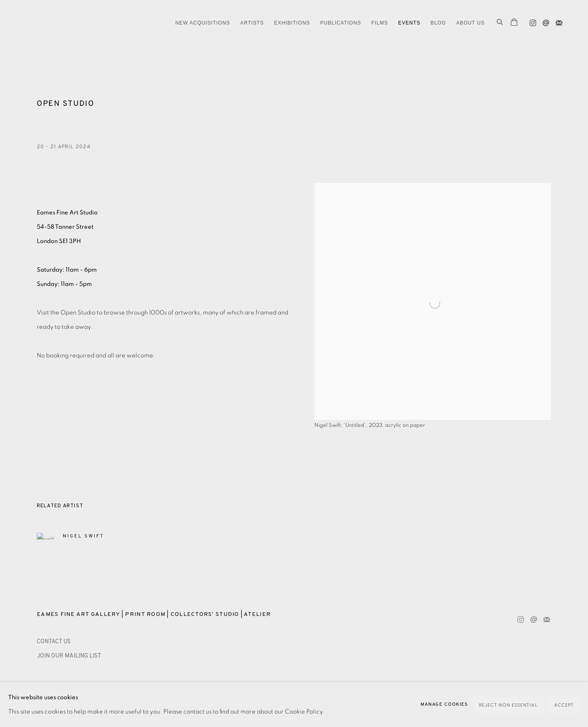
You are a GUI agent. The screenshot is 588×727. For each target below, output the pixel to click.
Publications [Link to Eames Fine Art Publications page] (341, 23)
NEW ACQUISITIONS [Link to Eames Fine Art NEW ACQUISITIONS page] (203, 23)
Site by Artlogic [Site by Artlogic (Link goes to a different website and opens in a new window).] (164, 701)
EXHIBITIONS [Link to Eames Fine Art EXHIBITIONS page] (292, 23)
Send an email (544, 21)
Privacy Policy (57, 687)
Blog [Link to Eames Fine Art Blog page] (439, 23)
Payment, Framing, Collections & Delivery (268, 687)
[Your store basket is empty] (514, 23)
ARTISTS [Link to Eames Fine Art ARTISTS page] (252, 23)
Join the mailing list (557, 21)
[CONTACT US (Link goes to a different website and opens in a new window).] (54, 642)
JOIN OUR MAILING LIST (69, 656)
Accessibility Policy (115, 687)
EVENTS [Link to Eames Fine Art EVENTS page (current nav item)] (409, 23)
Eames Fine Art (82, 23)
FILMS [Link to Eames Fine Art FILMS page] (380, 23)
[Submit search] (500, 23)
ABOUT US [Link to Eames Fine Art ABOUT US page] (470, 23)
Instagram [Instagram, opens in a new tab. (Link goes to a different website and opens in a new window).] (531, 21)
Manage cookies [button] (176, 687)
